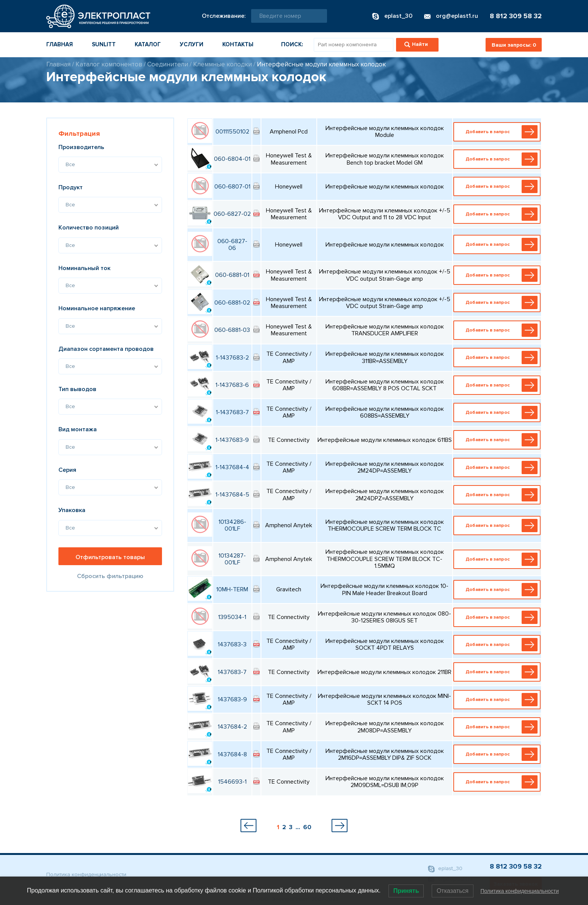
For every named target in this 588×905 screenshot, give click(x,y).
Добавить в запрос (498, 132)
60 (307, 827)
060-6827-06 (232, 245)
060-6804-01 (232, 159)
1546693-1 (232, 782)
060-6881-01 (232, 275)
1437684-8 (232, 754)
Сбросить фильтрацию (110, 576)
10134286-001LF (232, 525)
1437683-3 (232, 644)
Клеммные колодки (222, 64)
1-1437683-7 (232, 412)
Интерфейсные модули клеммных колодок (321, 64)
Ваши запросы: (514, 45)
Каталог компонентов (109, 64)
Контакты (238, 44)
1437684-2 (232, 727)
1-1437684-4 (232, 467)
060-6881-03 (232, 330)
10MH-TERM (232, 589)
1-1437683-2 (232, 358)
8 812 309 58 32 (516, 16)
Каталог (148, 44)
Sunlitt (104, 44)
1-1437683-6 (232, 385)
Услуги (192, 44)
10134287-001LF (232, 559)
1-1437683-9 (232, 440)
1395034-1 (232, 617)
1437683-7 (232, 672)
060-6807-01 (232, 187)
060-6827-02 (232, 214)
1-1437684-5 (232, 495)
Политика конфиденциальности (86, 874)
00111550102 (232, 132)
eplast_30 (445, 869)
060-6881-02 (232, 303)
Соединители (168, 64)
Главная (60, 44)
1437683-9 (232, 699)
